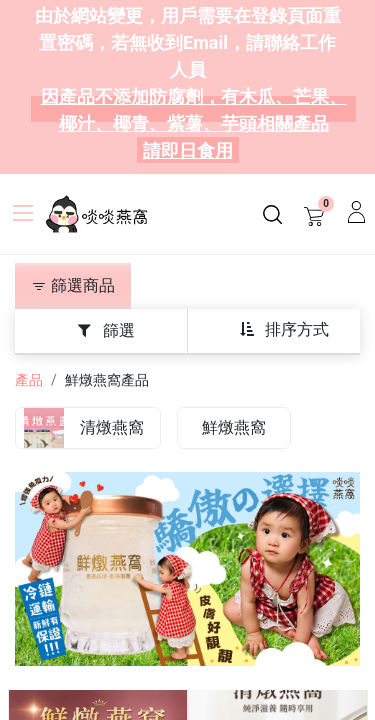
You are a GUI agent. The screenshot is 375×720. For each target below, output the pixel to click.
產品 (29, 380)
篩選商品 (73, 285)
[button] (284, 329)
